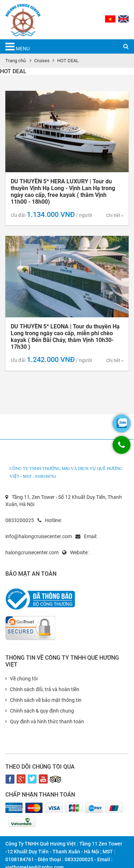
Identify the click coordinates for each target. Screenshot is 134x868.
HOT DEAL (68, 61)
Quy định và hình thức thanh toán (45, 721)
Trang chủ (16, 61)
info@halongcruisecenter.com (39, 536)
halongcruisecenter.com (32, 552)
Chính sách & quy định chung (40, 711)
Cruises (42, 61)
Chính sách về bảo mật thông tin (43, 700)
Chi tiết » (115, 215)
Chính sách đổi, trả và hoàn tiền (42, 689)
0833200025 (20, 520)
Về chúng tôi (21, 679)
